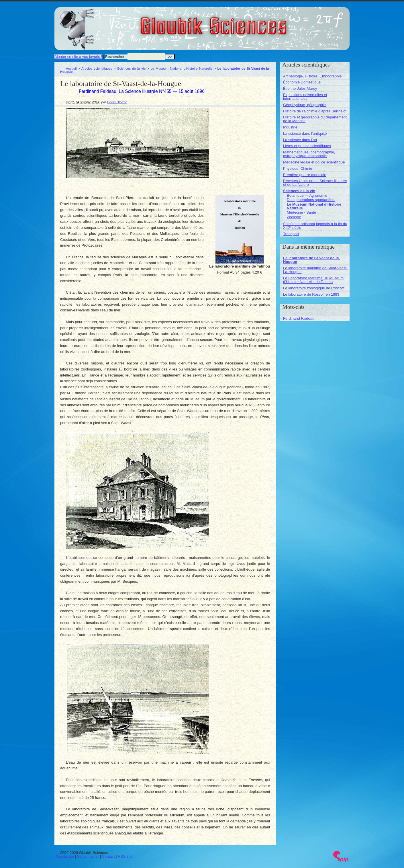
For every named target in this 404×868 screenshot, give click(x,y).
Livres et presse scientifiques (307, 146)
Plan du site (64, 856)
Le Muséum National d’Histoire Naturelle (181, 68)
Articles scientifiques (97, 68)
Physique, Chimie (298, 168)
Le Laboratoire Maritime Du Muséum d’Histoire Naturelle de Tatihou (313, 280)
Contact (108, 856)
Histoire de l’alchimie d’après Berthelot (315, 111)
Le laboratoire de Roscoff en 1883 (311, 294)
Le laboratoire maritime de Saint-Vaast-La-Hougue (315, 270)
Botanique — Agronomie (307, 195)
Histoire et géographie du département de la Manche (315, 119)
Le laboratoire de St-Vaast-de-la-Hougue (312, 260)
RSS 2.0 (125, 856)
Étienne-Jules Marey (300, 88)
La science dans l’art (300, 140)
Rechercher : (116, 57)
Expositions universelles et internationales (305, 97)
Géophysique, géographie (304, 105)
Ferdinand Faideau (299, 318)
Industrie (290, 127)
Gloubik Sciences (246, 22)
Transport (291, 234)
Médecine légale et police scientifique (314, 162)
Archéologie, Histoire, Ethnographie (312, 76)
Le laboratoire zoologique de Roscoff (313, 288)
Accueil (71, 68)
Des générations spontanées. (311, 200)
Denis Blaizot (117, 102)
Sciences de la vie (132, 68)
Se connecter (88, 856)
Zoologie (294, 217)
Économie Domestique (302, 82)
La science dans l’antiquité (305, 133)
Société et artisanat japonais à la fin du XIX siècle (315, 226)
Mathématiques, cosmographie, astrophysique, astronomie (309, 154)
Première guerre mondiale (305, 175)
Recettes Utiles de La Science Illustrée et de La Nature (315, 183)
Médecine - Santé (301, 212)
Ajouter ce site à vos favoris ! (78, 57)
